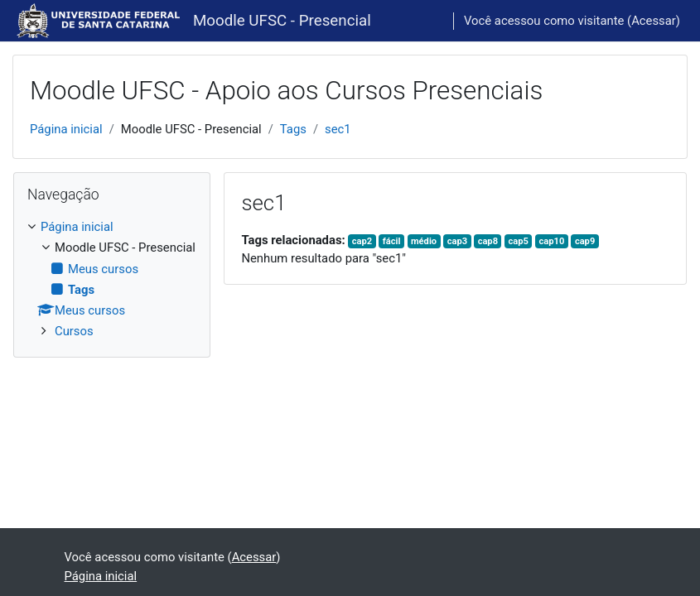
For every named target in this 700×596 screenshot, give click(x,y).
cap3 (457, 241)
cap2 (362, 241)
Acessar (654, 21)
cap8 (488, 241)
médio (424, 241)
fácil (392, 241)
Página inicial (66, 129)
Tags (293, 129)
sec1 (338, 129)
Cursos (74, 331)
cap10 (552, 241)
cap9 (585, 241)
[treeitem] (112, 279)
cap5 (519, 241)
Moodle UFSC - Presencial (282, 21)
